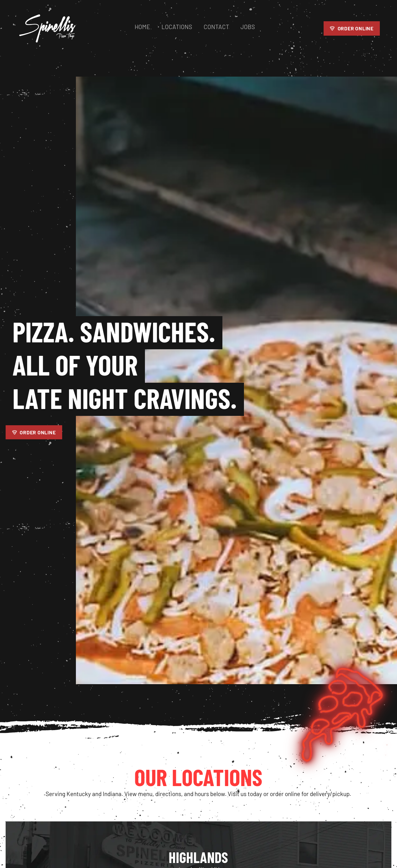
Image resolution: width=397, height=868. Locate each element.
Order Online (352, 30)
